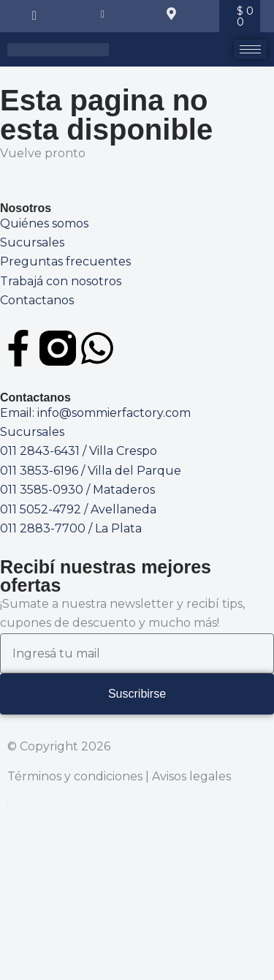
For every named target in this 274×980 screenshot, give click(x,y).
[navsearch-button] (34, 16)
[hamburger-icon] (250, 49)
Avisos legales (191, 776)
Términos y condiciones (75, 776)
